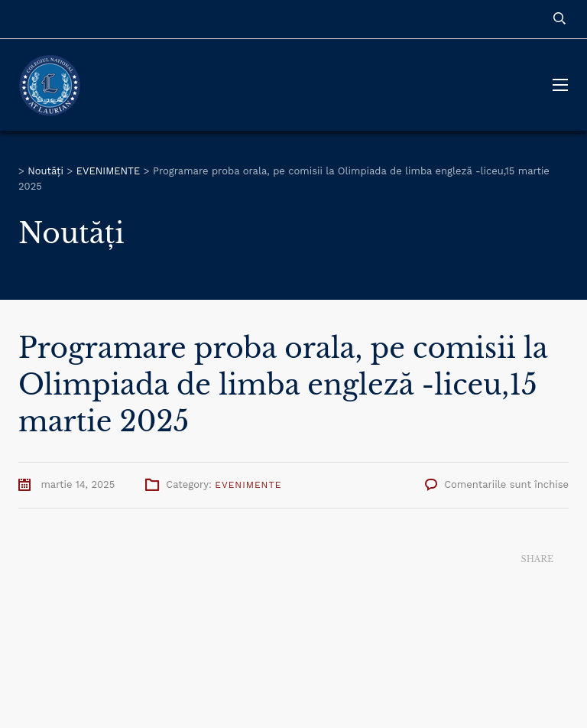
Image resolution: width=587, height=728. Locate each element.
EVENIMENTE (248, 485)
